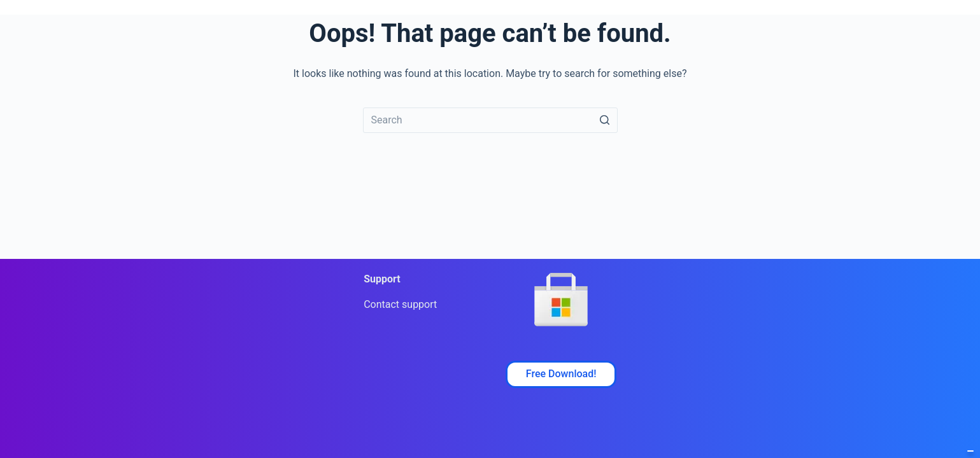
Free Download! (561, 374)
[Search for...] (490, 120)
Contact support (400, 304)
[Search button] (605, 120)
